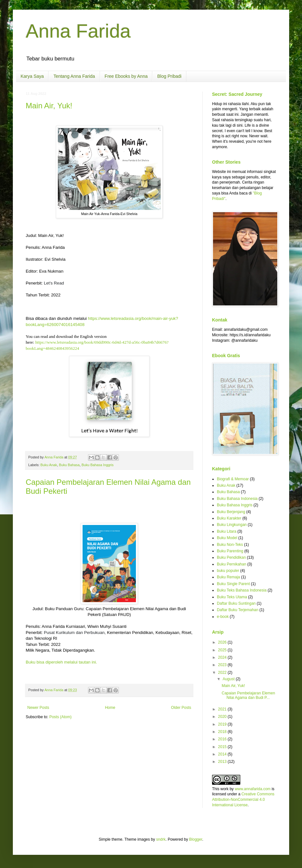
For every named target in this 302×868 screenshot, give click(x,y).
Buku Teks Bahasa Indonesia (242, 590)
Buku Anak (49, 465)
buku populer (228, 571)
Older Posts (181, 708)
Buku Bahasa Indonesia (237, 499)
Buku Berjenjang (231, 512)
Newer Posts (38, 708)
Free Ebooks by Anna (126, 76)
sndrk (161, 839)
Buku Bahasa (69, 465)
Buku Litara (227, 531)
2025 (223, 650)
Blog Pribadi (169, 76)
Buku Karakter (229, 518)
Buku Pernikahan (231, 564)
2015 (223, 747)
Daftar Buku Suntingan (236, 603)
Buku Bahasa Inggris (98, 465)
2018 (223, 732)
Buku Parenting (230, 551)
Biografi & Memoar (233, 479)
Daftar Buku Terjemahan (238, 610)
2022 (223, 673)
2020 (223, 717)
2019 (223, 724)
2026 (223, 642)
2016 (223, 739)
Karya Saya (32, 76)
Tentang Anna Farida (74, 76)
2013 (223, 762)
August (229, 679)
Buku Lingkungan (232, 525)
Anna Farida (78, 31)
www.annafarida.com (253, 789)
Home (110, 708)
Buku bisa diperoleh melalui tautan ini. (62, 662)
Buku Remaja (228, 577)
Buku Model (227, 538)
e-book (223, 617)
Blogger (196, 839)
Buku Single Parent (233, 584)
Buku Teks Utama (232, 597)
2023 (223, 665)
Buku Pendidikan (231, 557)
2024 (223, 657)
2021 (223, 709)
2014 (223, 754)
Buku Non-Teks (230, 545)
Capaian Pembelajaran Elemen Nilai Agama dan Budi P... (248, 695)
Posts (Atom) (60, 717)
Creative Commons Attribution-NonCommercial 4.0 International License (243, 800)
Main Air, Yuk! (49, 106)
